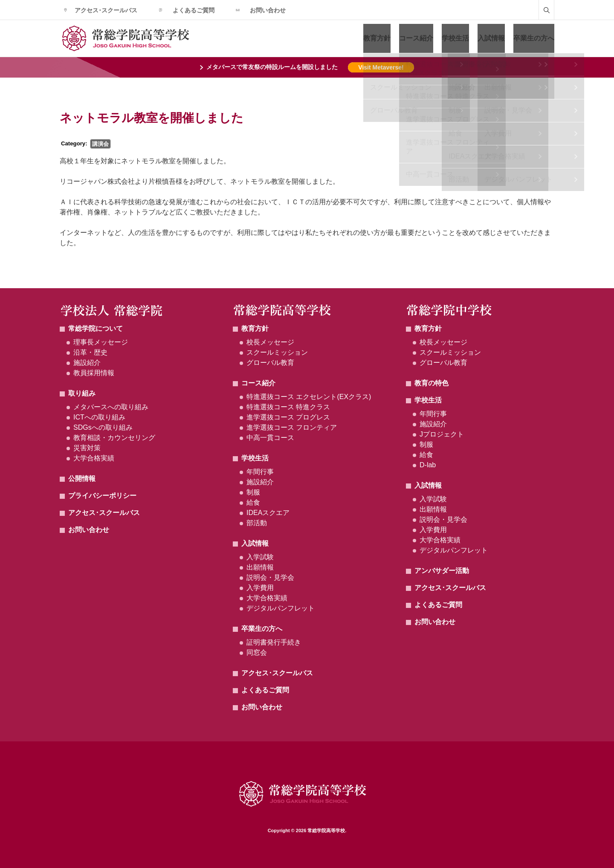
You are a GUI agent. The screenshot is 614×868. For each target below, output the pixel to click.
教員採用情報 (94, 373)
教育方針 (377, 38)
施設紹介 (87, 363)
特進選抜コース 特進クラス (288, 407)
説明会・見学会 (270, 577)
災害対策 (87, 448)
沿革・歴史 (90, 352)
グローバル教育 (270, 363)
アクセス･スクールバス (106, 10)
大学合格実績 (94, 458)
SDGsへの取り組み (103, 427)
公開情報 (82, 479)
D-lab (428, 465)
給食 (253, 502)
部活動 (257, 523)
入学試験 (260, 557)
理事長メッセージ (101, 342)
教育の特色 (432, 383)
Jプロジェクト (442, 434)
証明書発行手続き (274, 642)
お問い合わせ (268, 10)
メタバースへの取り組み (111, 407)
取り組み (82, 393)
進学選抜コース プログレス (288, 417)
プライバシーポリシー (102, 496)
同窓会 (257, 652)
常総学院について (96, 328)
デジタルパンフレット (281, 608)
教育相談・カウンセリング (114, 438)
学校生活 (455, 38)
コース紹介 (416, 38)
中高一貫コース (270, 438)
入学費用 (260, 588)
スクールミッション (277, 352)
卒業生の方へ (534, 38)
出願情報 (260, 567)
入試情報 (491, 38)
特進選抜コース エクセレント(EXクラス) (309, 397)
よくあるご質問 (194, 10)
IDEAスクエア (268, 513)
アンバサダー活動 (442, 571)
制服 (253, 492)
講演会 (100, 144)
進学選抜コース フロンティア (292, 427)
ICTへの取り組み (99, 417)
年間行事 (260, 472)
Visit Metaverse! (381, 67)
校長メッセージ (270, 342)
